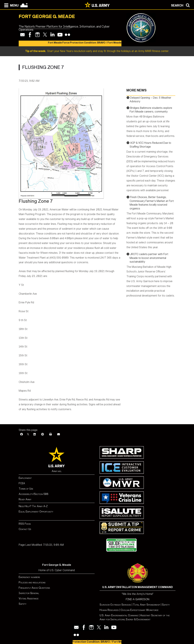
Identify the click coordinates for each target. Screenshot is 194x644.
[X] (28, 434)
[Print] (51, 434)
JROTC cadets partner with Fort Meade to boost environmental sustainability (149, 258)
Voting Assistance (29, 598)
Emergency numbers (29, 577)
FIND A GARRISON (138, 599)
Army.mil (57, 471)
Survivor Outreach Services (115, 605)
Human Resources (109, 610)
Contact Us (25, 529)
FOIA (22, 483)
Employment (25, 478)
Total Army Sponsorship (146, 605)
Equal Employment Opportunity (36, 512)
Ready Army (25, 499)
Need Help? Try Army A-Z (33, 506)
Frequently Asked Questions (34, 588)
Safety (23, 604)
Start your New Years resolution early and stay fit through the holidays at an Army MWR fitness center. (97, 51)
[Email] (59, 434)
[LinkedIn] (35, 434)
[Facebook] (22, 434)
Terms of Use (26, 489)
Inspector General (29, 593)
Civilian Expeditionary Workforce (140, 610)
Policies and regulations (32, 582)
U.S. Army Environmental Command (119, 615)
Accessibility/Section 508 (34, 494)
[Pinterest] (43, 434)
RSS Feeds (25, 524)
